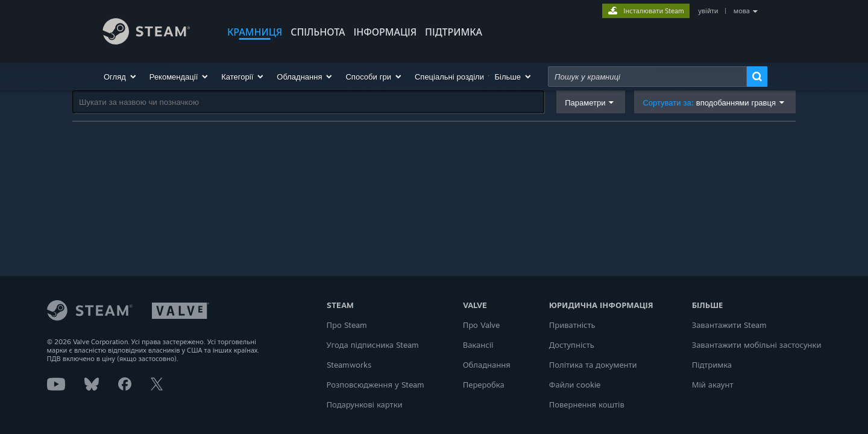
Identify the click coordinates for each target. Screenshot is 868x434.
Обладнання (487, 365)
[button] (121, 77)
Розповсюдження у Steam (376, 385)
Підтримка (712, 365)
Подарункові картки (365, 404)
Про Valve (481, 325)
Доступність (572, 345)
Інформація (385, 32)
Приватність (572, 325)
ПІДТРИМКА (454, 32)
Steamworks (349, 365)
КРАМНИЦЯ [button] (255, 32)
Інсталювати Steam (654, 11)
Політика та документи (593, 365)
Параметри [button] (585, 102)
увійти (708, 11)
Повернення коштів (587, 404)
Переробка (484, 385)
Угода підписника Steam (373, 345)
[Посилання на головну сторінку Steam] (156, 33)
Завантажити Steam (729, 325)
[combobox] (647, 77)
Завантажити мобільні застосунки (757, 345)
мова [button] (742, 11)
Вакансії (478, 345)
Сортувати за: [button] (709, 103)
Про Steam (347, 325)
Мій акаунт (713, 385)
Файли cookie (575, 385)
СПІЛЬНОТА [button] (318, 32)
